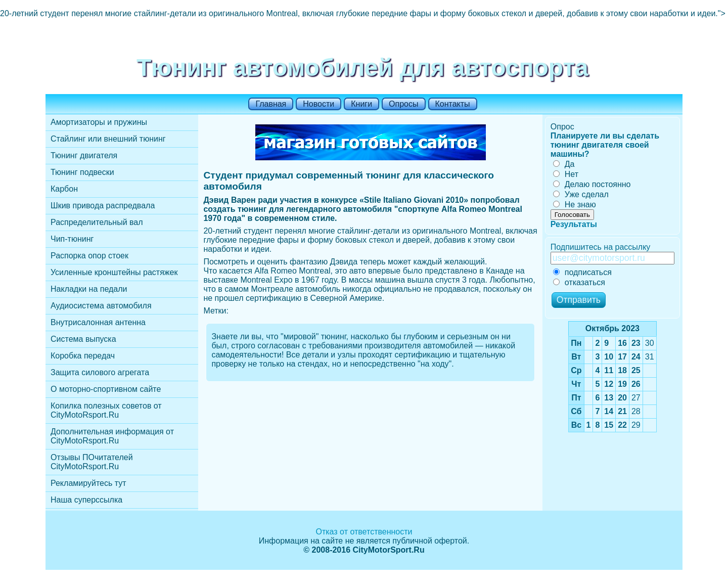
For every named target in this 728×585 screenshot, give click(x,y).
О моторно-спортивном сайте (106, 389)
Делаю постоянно (592, 184)
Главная (271, 104)
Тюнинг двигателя (84, 155)
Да (564, 164)
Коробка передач (83, 356)
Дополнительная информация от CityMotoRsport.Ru (112, 436)
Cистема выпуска (83, 339)
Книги (361, 104)
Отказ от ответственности (364, 532)
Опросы (403, 104)
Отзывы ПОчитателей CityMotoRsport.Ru (92, 462)
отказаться (579, 282)
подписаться (582, 272)
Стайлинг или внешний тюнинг (108, 139)
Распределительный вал (97, 222)
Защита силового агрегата (100, 372)
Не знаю (575, 205)
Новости (318, 104)
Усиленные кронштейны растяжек (114, 272)
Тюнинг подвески (82, 172)
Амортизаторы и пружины (99, 122)
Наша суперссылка (86, 500)
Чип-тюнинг (72, 239)
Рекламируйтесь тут (88, 483)
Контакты (453, 104)
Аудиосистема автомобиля (101, 306)
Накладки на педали (89, 289)
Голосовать (572, 215)
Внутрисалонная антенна (98, 322)
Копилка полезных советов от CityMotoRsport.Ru (106, 410)
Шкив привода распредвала (103, 206)
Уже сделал (581, 194)
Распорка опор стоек (89, 256)
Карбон (64, 189)
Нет (566, 174)
